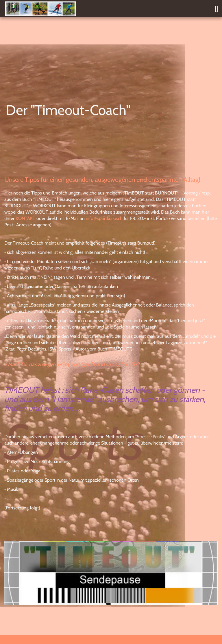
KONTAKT (25, 218)
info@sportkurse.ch (104, 218)
